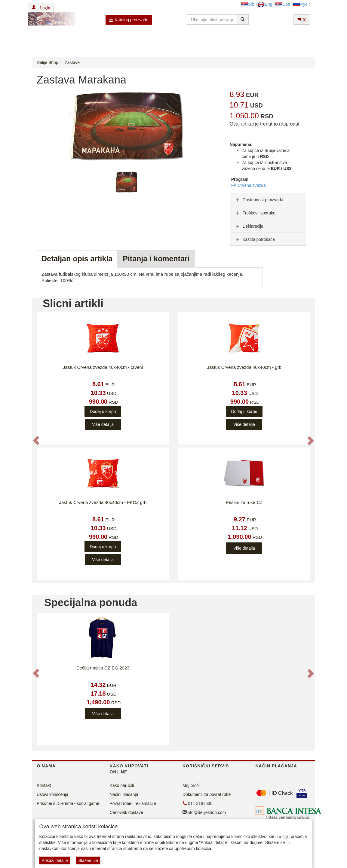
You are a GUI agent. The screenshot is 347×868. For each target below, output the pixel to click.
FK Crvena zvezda (249, 185)
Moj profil (191, 785)
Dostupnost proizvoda (259, 200)
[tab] (268, 199)
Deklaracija (249, 226)
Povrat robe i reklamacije (133, 803)
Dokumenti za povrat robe (207, 794)
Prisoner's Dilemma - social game (68, 803)
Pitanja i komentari (156, 259)
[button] (41, 7)
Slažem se (88, 860)
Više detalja (103, 424)
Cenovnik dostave (126, 812)
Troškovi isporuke (255, 213)
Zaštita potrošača (255, 239)
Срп (283, 4)
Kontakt (44, 785)
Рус (300, 4)
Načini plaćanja (124, 794)
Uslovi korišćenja (52, 794)
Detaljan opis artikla (77, 259)
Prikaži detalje (55, 860)
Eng (265, 4)
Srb (248, 4)
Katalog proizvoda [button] (129, 20)
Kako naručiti (122, 785)
